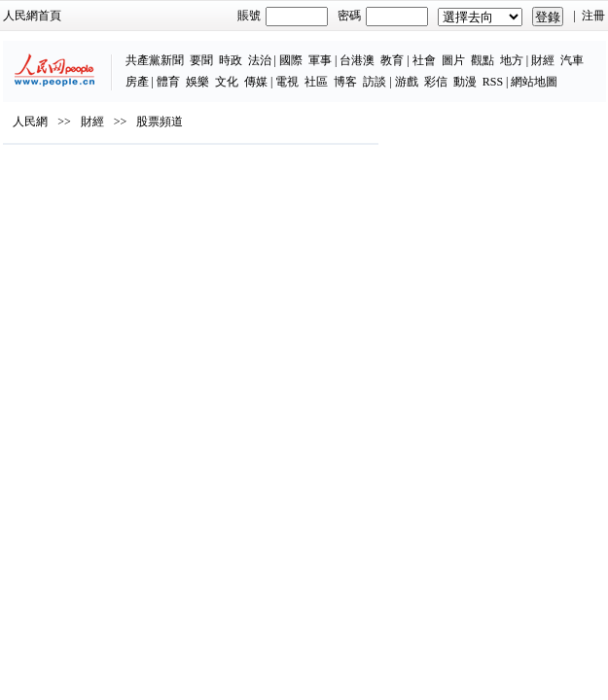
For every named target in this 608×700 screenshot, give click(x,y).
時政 (231, 60)
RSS (493, 82)
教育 (392, 60)
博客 (345, 82)
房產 (137, 82)
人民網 (30, 122)
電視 (287, 82)
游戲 (407, 82)
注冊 (593, 16)
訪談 (375, 82)
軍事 (320, 60)
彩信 (436, 82)
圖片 (453, 60)
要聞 (201, 60)
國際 (291, 60)
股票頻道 (160, 122)
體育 (168, 82)
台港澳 (357, 60)
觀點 (483, 60)
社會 (424, 60)
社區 (316, 82)
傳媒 (256, 82)
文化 (227, 82)
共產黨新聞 (155, 60)
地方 (512, 60)
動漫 (465, 82)
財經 (543, 60)
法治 (260, 60)
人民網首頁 (32, 16)
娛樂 (197, 82)
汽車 (572, 60)
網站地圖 (534, 82)
